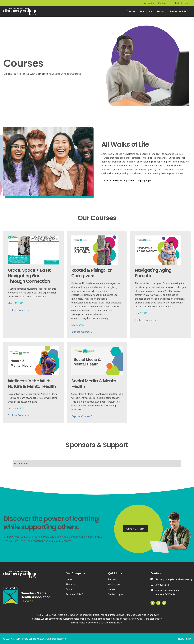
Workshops (114, 584)
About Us (71, 584)
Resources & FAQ (179, 11)
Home (69, 579)
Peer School (146, 11)
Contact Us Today (135, 529)
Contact (70, 589)
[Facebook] (164, 603)
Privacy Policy (184, 639)
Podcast (161, 11)
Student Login (115, 594)
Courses (131, 11)
